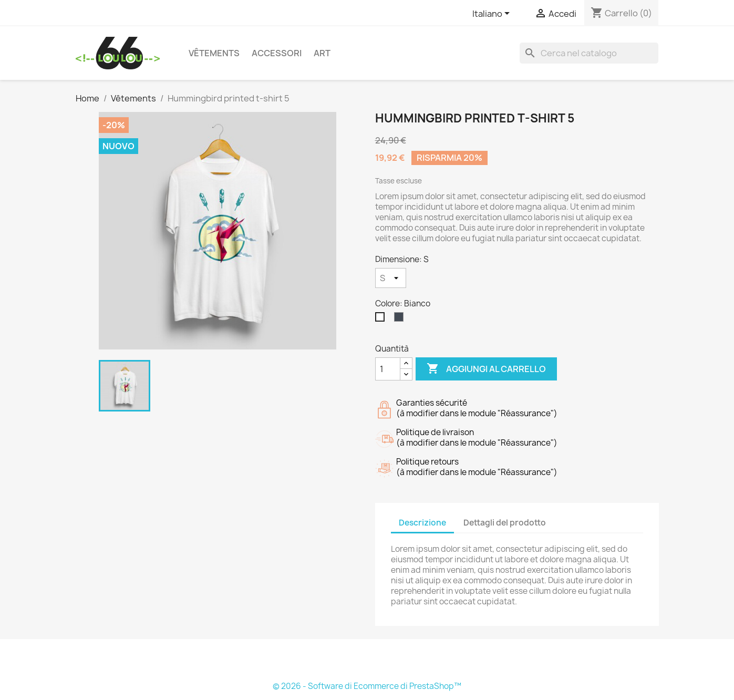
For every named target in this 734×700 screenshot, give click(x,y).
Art (322, 53)
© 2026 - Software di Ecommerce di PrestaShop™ (367, 686)
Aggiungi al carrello (486, 369)
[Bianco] (382, 320)
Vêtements (214, 53)
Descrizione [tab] (422, 523)
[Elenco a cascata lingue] (493, 14)
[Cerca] (589, 53)
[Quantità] (388, 369)
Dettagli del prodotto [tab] (505, 523)
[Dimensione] (391, 278)
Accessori (277, 53)
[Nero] (401, 320)
